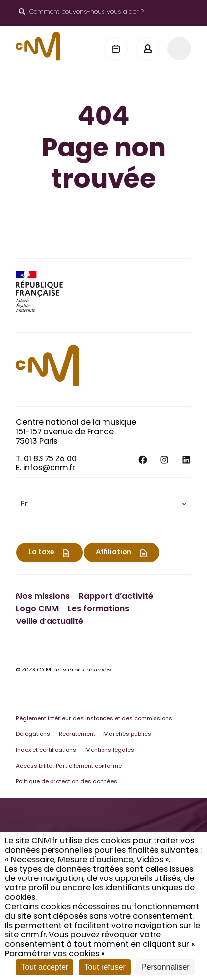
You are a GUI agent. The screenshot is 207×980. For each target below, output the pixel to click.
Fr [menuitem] (24, 504)
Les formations (99, 609)
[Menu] (179, 49)
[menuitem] (103, 504)
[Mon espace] (148, 49)
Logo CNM (37, 609)
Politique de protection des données (67, 782)
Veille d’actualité (50, 622)
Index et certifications (46, 750)
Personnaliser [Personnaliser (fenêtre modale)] (165, 967)
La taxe (41, 553)
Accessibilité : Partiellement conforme (69, 766)
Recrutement (77, 735)
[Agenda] (116, 49)
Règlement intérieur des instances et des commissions (94, 719)
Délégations (33, 735)
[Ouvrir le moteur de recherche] (81, 13)
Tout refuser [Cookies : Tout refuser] (104, 967)
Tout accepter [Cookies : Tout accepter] (45, 967)
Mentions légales (110, 750)
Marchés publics (127, 735)
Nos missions (43, 597)
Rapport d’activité (116, 597)
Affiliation (113, 553)
